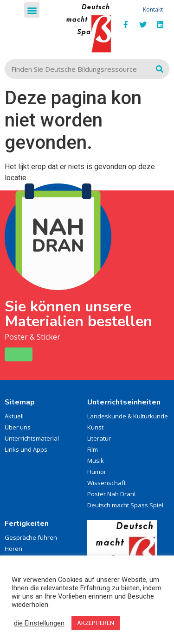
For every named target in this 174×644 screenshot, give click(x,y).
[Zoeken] (160, 69)
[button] (32, 10)
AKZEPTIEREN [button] (96, 623)
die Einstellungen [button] (39, 623)
